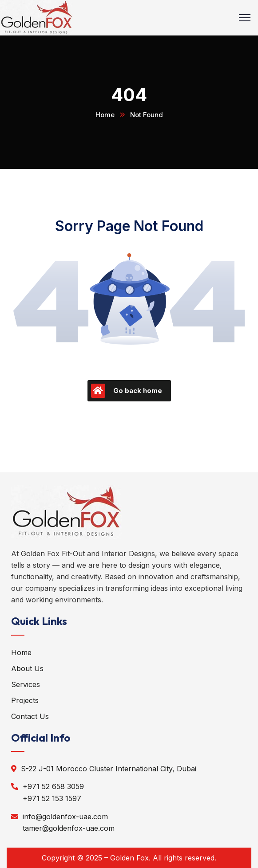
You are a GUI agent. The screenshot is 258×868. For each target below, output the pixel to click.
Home (105, 115)
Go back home (127, 391)
